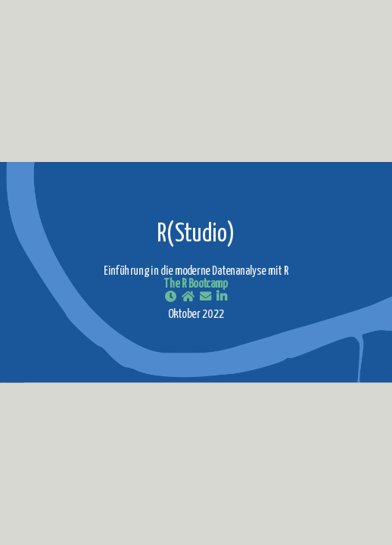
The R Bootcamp (196, 285)
